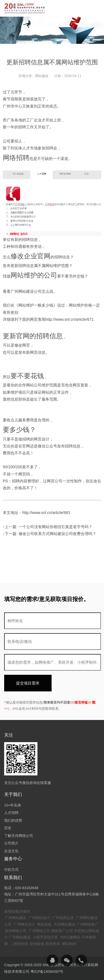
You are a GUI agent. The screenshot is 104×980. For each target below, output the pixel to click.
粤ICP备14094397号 (47, 972)
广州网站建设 (16, 918)
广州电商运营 (63, 918)
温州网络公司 (16, 931)
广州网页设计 (24, 924)
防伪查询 (53, 944)
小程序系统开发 (45, 937)
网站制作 (69, 944)
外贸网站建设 (65, 924)
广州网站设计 (39, 918)
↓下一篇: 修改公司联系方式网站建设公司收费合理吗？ (50, 534)
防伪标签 (37, 944)
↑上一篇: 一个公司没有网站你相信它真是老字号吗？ (48, 527)
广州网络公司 (39, 931)
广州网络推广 (87, 924)
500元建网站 (70, 937)
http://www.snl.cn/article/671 (70, 319)
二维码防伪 (19, 944)
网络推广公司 (62, 931)
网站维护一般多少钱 (36, 305)
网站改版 (44, 924)
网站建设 (42, 76)
